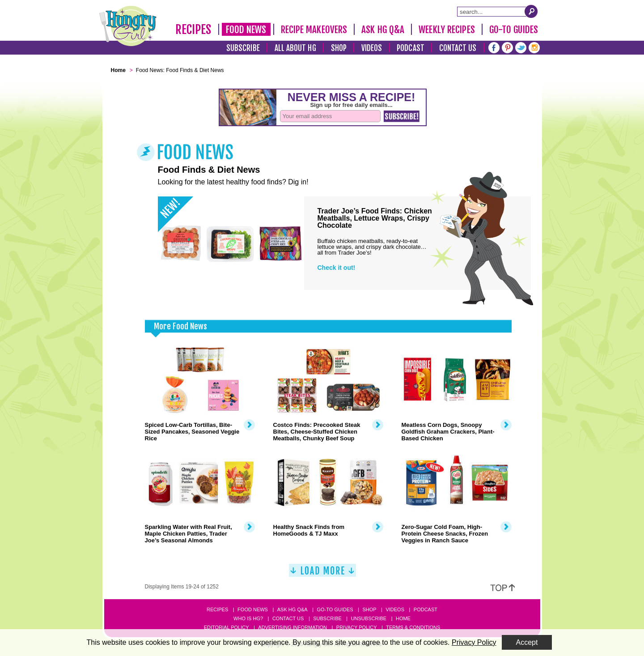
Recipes (193, 30)
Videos (372, 48)
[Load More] (322, 574)
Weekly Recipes (447, 30)
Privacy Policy (357, 627)
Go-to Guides (335, 609)
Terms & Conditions (413, 627)
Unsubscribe (369, 618)
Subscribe (243, 48)
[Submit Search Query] (531, 11)
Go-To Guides (514, 30)
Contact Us (458, 48)
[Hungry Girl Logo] (128, 26)
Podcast (411, 48)
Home (403, 618)
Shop (339, 48)
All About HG (295, 48)
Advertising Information (292, 627)
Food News (246, 30)
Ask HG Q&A (383, 30)
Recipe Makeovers (314, 30)
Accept (527, 642)
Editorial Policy (227, 627)
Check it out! (337, 268)
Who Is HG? (248, 618)
